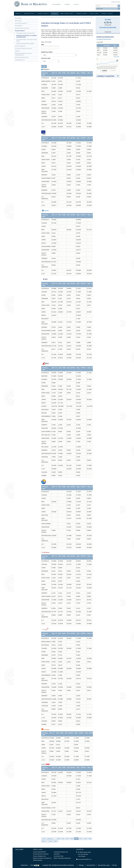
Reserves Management (20, 46)
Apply (44, 67)
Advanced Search (116, 2)
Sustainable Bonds (20, 60)
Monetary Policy (29, 14)
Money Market (19, 26)
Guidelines (17, 51)
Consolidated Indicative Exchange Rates (25, 33)
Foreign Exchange (20, 31)
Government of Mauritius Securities (23, 48)
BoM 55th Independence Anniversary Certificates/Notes (23, 54)
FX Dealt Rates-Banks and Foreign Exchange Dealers (27, 40)
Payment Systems (81, 14)
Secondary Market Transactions (22, 28)
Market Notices (18, 21)
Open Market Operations (21, 23)
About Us (18, 14)
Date (43, 45)
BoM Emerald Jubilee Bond (22, 57)
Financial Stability (43, 14)
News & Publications (67, 14)
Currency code (46, 58)
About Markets (18, 18)
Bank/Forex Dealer (47, 52)
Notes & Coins (94, 14)
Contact (76, 4)
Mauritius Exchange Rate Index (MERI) (25, 43)
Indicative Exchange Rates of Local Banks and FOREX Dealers (27, 36)
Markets (55, 14)
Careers (67, 4)
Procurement (56, 4)
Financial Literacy (107, 14)
